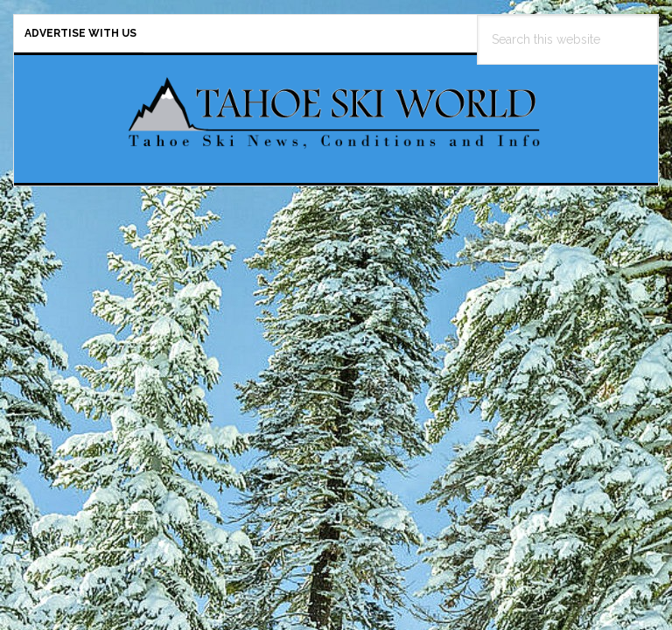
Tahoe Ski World (336, 112)
